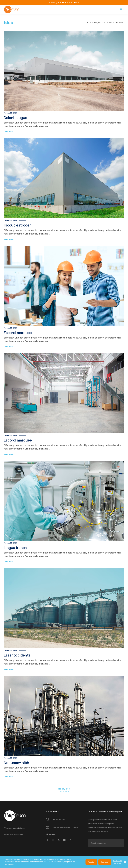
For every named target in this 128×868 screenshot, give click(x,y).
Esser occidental (18, 655)
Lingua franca (15, 548)
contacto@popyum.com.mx (65, 827)
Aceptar (91, 862)
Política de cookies (118, 862)
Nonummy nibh (16, 763)
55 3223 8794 (59, 820)
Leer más (9, 132)
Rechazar (105, 862)
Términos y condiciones (15, 828)
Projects (98, 22)
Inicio (88, 22)
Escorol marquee (18, 333)
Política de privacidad (14, 835)
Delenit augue (15, 118)
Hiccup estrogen (18, 225)
